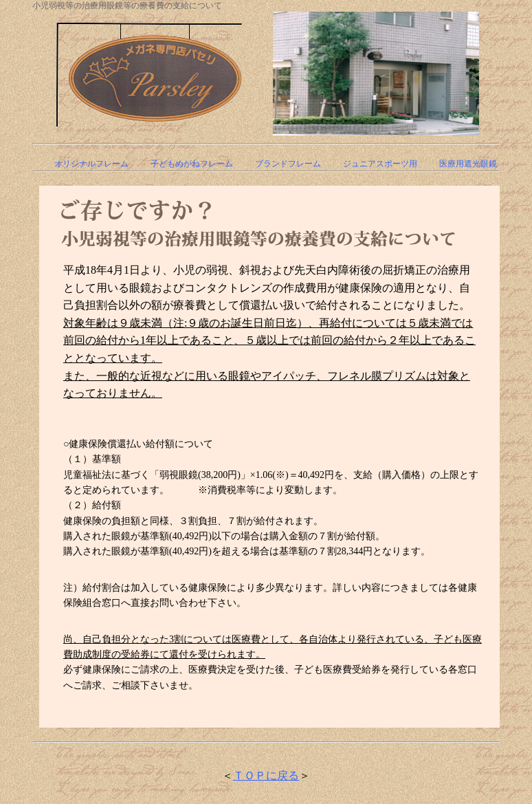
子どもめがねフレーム (192, 164)
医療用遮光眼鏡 (468, 164)
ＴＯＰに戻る (266, 775)
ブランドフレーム (288, 164)
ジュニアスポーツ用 (380, 164)
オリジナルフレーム (91, 164)
